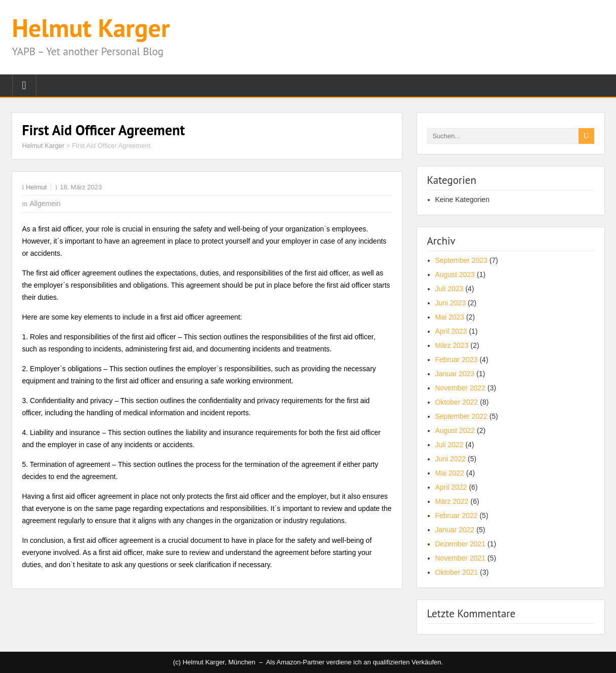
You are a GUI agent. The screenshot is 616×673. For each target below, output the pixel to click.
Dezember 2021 (461, 544)
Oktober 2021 (457, 572)
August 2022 (455, 430)
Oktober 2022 (457, 402)
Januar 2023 (455, 374)
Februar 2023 (457, 360)
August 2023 (455, 274)
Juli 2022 (449, 445)
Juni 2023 (451, 303)
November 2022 (461, 388)
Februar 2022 (457, 516)
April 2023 (451, 331)
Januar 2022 (455, 530)
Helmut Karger (91, 28)
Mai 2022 (450, 473)
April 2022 (451, 487)
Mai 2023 (450, 317)
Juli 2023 (449, 289)
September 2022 (462, 416)
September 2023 (462, 260)
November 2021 (461, 558)
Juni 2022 (451, 459)
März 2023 (452, 345)
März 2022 (452, 501)
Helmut (36, 187)
